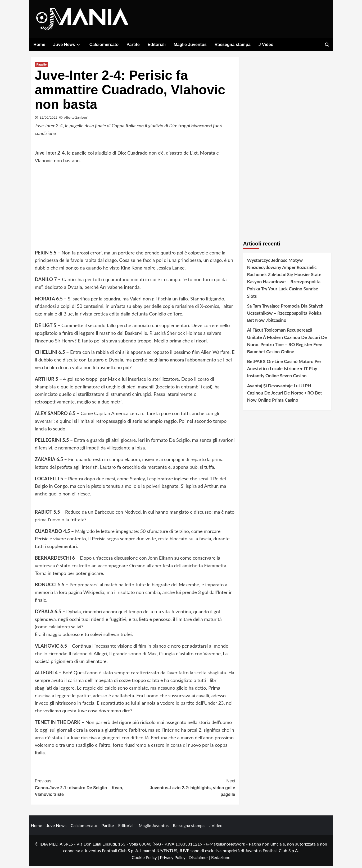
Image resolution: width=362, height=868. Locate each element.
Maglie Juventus (190, 45)
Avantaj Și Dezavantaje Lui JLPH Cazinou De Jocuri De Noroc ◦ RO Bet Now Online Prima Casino (285, 395)
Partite (133, 45)
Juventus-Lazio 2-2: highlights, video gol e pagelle (185, 789)
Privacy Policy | (174, 859)
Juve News (67, 45)
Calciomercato (104, 45)
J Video (266, 45)
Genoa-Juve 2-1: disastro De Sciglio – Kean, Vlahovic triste (85, 789)
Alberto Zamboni (76, 119)
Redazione (221, 859)
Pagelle (42, 66)
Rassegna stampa (233, 45)
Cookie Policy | (146, 859)
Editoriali (157, 45)
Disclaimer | (200, 859)
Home (39, 45)
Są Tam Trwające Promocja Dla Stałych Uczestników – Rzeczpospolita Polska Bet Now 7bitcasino (285, 315)
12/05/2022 (49, 119)
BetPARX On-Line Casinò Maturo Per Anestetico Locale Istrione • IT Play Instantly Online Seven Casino (284, 371)
